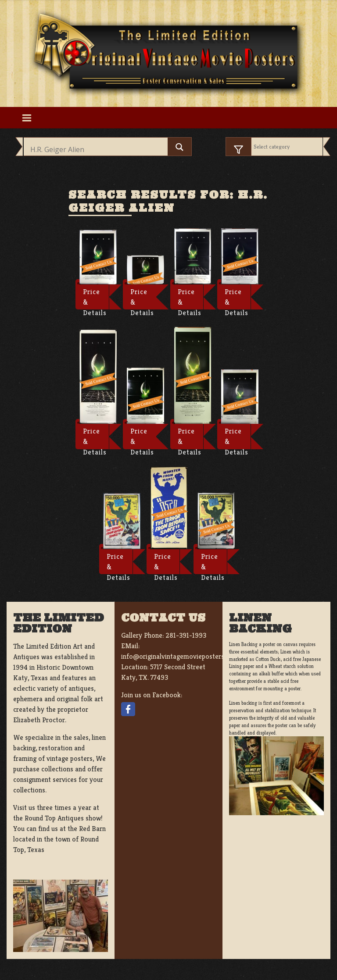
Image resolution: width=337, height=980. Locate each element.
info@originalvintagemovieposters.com (180, 656)
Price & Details (95, 298)
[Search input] (98, 149)
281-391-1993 (186, 635)
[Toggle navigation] (27, 117)
